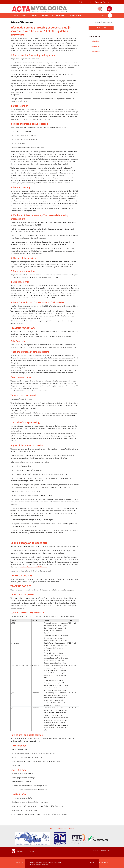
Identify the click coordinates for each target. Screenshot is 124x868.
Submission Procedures (103, 2)
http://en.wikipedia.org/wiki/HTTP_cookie (34, 567)
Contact (96, 851)
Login (90, 2)
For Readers (21, 851)
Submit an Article (101, 28)
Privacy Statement (106, 851)
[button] (110, 15)
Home (97, 22)
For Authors (30, 851)
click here (45, 864)
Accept (92, 863)
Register (82, 2)
